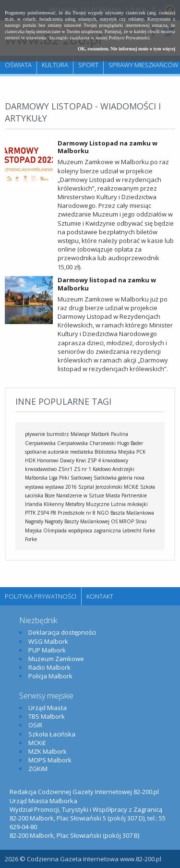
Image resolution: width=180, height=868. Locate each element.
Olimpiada (55, 530)
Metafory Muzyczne (87, 504)
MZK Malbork (48, 751)
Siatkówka (105, 478)
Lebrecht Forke (139, 530)
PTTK (30, 513)
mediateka (82, 452)
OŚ (114, 521)
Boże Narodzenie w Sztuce (74, 495)
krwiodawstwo (41, 469)
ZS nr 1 (83, 469)
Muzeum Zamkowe (56, 659)
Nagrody (34, 521)
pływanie (35, 434)
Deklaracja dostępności (62, 632)
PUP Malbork (47, 650)
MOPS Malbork (50, 760)
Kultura (55, 65)
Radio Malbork (49, 667)
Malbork (100, 434)
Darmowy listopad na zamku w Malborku (107, 284)
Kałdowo (102, 469)
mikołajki (138, 504)
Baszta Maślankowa (132, 513)
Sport (88, 65)
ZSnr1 (65, 469)
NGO (103, 513)
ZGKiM (38, 769)
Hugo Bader (130, 443)
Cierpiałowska (72, 443)
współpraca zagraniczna (95, 530)
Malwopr (80, 434)
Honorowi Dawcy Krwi (61, 460)
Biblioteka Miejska (115, 452)
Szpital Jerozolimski (100, 487)
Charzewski (102, 443)
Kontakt (100, 596)
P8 (53, 513)
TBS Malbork (47, 716)
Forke (31, 539)
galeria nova (131, 478)
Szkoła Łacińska (52, 734)
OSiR (35, 725)
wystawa (34, 487)
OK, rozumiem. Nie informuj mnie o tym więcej (126, 49)
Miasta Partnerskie (126, 495)
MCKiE (131, 487)
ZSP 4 (94, 460)
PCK (141, 452)
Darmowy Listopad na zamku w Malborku (108, 147)
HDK (30, 460)
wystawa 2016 (61, 487)
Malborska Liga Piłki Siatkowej (59, 478)
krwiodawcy (115, 460)
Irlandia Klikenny (44, 504)
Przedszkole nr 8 (77, 513)
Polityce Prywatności (129, 38)
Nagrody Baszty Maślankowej (77, 521)
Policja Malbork (50, 676)
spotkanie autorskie (47, 452)
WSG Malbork (48, 641)
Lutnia (118, 504)
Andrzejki (123, 469)
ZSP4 (43, 513)
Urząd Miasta (48, 708)
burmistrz (58, 434)
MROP (126, 521)
